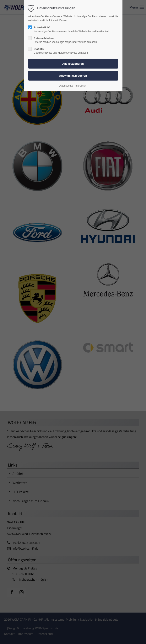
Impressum (81, 86)
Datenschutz (66, 86)
